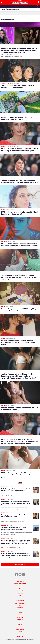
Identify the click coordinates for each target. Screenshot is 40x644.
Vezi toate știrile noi (20, 565)
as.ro (20, 610)
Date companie (20, 586)
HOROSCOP (3, 9)
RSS (20, 589)
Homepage (4, 17)
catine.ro (20, 613)
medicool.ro (20, 620)
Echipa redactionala (20, 600)
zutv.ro (20, 632)
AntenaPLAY (20, 636)
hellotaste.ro (20, 615)
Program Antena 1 (20, 593)
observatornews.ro (20, 622)
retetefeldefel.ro (20, 629)
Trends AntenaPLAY (20, 634)
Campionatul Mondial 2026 (13, 9)
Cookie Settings (20, 581)
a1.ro (20, 605)
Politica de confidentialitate (20, 584)
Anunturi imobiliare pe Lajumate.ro (20, 598)
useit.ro (20, 627)
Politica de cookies (20, 579)
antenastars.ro (20, 608)
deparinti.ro (20, 617)
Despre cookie (20, 591)
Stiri (20, 596)
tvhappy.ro (20, 625)
